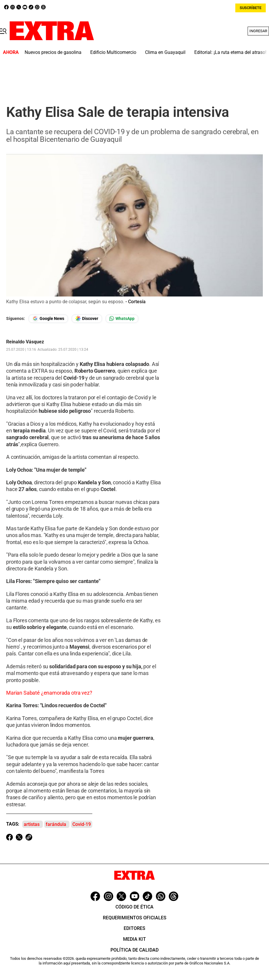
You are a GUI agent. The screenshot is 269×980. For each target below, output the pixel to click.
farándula (56, 824)
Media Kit (134, 939)
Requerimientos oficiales (135, 918)
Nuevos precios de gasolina (53, 52)
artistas (32, 824)
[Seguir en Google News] (48, 319)
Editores (134, 928)
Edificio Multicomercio (113, 52)
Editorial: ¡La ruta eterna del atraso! (230, 52)
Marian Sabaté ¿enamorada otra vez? (49, 693)
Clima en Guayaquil (165, 52)
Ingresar (258, 31)
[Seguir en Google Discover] (87, 319)
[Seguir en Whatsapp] (122, 319)
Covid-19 (82, 824)
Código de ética (134, 907)
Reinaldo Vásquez (25, 342)
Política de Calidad (134, 950)
